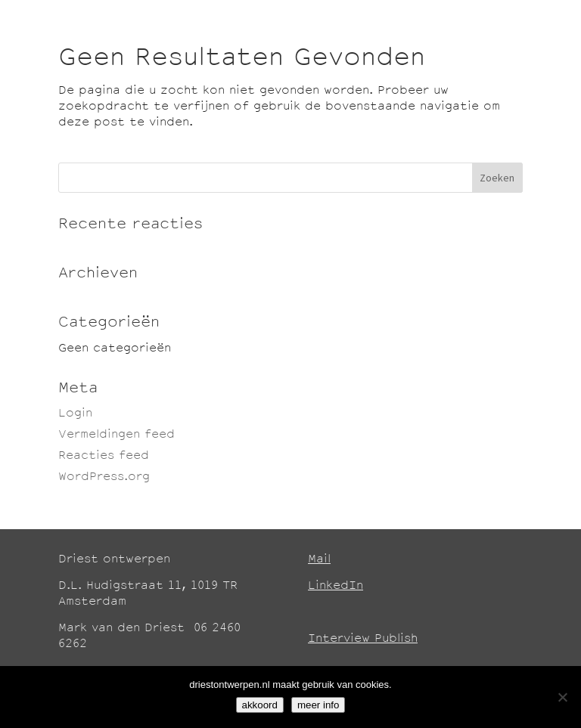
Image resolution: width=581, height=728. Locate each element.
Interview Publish (363, 639)
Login (75, 414)
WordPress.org (104, 477)
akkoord (260, 705)
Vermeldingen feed (117, 435)
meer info (318, 705)
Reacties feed (104, 456)
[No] (562, 697)
